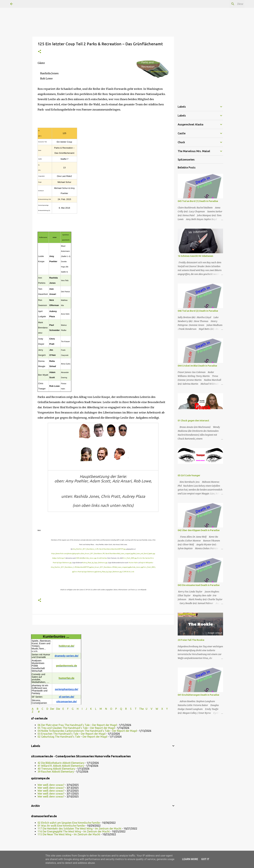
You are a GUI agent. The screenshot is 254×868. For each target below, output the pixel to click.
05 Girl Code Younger (189, 475)
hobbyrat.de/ (66, 646)
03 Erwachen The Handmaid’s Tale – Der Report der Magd (72, 734)
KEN (78, 558)
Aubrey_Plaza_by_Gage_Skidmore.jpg (95, 563)
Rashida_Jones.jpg (90, 558)
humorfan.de (66, 678)
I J (85, 709)
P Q (119, 709)
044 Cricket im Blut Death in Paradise (197, 366)
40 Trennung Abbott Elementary (56, 769)
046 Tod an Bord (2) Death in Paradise (198, 311)
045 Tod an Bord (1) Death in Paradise (198, 201)
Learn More (190, 859)
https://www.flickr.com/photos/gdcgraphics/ (66, 554)
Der (52, 709)
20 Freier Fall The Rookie (191, 640)
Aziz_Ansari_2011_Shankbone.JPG (93, 554)
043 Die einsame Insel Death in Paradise (199, 585)
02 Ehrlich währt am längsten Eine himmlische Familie (69, 823)
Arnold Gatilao (102, 558)
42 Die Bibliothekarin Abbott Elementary (61, 763)
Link (133, 572)
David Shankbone (105, 549)
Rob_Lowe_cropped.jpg (125, 554)
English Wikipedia (146, 563)
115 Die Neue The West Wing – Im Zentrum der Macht (69, 834)
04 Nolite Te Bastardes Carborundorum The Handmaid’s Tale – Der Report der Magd (87, 731)
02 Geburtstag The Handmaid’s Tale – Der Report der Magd (72, 737)
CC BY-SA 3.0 (126, 572)
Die (58, 709)
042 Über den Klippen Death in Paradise (199, 530)
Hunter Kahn (133, 563)
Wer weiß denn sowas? (51, 785)
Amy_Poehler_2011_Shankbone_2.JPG (86, 549)
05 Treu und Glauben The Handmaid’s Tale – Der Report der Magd (76, 728)
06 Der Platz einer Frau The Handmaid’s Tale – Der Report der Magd (77, 725)
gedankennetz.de (67, 666)
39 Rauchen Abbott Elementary (56, 772)
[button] (40, 52)
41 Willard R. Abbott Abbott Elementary (61, 766)
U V (149, 709)
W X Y (162, 709)
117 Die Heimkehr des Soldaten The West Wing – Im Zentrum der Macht (79, 829)
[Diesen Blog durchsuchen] (227, 4)
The (141, 709)
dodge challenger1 (59, 558)
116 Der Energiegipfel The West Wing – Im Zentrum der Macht (74, 831)
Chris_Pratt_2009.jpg (129, 558)
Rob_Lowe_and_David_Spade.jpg (144, 554)
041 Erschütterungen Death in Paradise (198, 695)
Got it (205, 859)
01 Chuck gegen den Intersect (193, 421)
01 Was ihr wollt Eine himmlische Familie (61, 826)
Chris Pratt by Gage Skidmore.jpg (85, 572)
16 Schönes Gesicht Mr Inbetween (195, 256)
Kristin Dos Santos (144, 558)
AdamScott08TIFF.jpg (118, 549)
